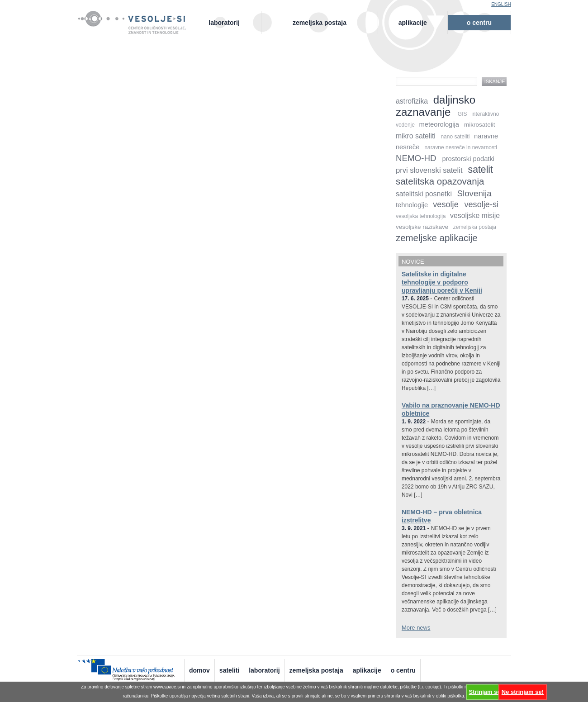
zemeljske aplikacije (437, 238)
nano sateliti (455, 137)
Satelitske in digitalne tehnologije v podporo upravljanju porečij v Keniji (442, 282)
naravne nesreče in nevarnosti (461, 147)
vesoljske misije (475, 216)
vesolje (446, 204)
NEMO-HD (416, 158)
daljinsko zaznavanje (436, 106)
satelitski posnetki (424, 194)
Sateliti (229, 670)
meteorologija (439, 124)
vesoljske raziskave (422, 227)
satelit (481, 169)
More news (416, 628)
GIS (462, 114)
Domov (199, 670)
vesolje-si (481, 204)
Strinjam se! (486, 692)
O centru (479, 23)
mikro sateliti (416, 136)
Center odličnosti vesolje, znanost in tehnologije (137, 30)
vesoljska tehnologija (421, 216)
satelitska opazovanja (440, 181)
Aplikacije (413, 23)
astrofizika (412, 101)
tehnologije (412, 205)
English (501, 4)
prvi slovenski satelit (429, 170)
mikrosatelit (479, 125)
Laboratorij (224, 23)
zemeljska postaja (475, 227)
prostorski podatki (468, 159)
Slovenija (474, 193)
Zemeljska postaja (320, 23)
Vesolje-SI (137, 18)
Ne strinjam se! (523, 692)
